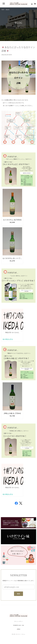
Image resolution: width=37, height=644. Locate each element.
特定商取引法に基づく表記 (19, 625)
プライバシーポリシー (19, 621)
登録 (18, 594)
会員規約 (19, 629)
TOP (3, 10)
